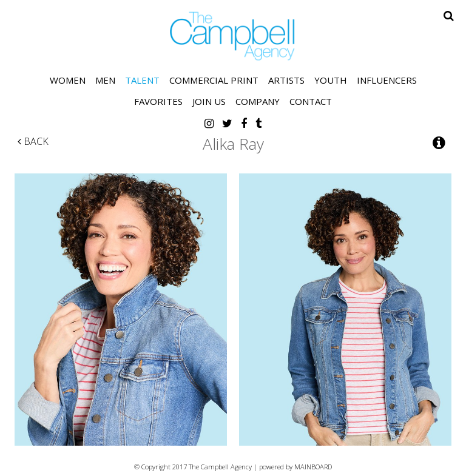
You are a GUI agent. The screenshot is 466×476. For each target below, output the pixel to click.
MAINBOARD (313, 467)
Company (258, 101)
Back (33, 141)
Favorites (158, 101)
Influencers (387, 80)
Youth (331, 80)
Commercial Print (214, 80)
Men (105, 80)
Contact (311, 101)
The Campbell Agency (233, 36)
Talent (142, 80)
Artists (286, 80)
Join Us (209, 101)
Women (68, 80)
